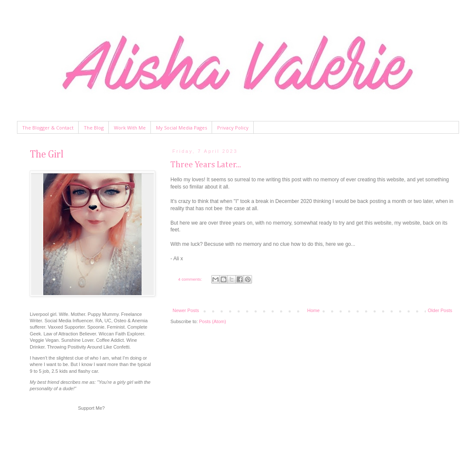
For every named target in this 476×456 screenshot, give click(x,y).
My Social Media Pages (181, 128)
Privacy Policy (233, 128)
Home (313, 310)
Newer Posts (186, 310)
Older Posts (440, 310)
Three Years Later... (206, 165)
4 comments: (191, 279)
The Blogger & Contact (48, 128)
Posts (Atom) (212, 321)
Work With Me (130, 128)
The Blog (94, 128)
